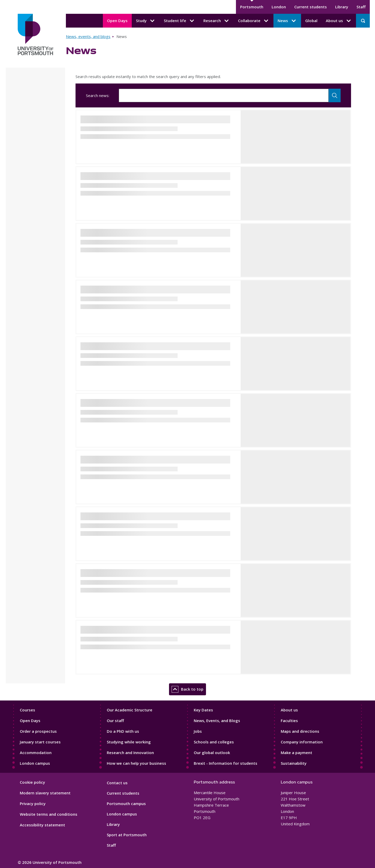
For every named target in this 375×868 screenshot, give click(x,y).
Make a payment (296, 753)
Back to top (187, 689)
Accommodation (36, 753)
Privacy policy (33, 803)
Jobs (198, 731)
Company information (302, 742)
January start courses (40, 742)
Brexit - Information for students (226, 763)
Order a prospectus (38, 731)
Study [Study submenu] (146, 21)
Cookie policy (32, 782)
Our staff (115, 721)
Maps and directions (300, 731)
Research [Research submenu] (217, 21)
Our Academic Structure (130, 710)
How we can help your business (136, 763)
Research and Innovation (130, 753)
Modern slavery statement (45, 793)
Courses (27, 710)
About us (289, 710)
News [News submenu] (287, 21)
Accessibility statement (42, 825)
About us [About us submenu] (339, 21)
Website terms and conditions (49, 814)
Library (342, 7)
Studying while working (129, 742)
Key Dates (203, 710)
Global (311, 21)
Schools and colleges (214, 742)
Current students (311, 7)
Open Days (117, 21)
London (279, 7)
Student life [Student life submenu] (179, 21)
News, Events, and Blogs (217, 721)
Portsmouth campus (126, 803)
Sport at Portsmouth (127, 835)
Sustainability (294, 763)
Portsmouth (252, 7)
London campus (35, 763)
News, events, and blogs (88, 36)
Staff (361, 7)
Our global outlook (212, 753)
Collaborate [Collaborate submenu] (254, 21)
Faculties (289, 721)
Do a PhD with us (123, 731)
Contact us (117, 783)
